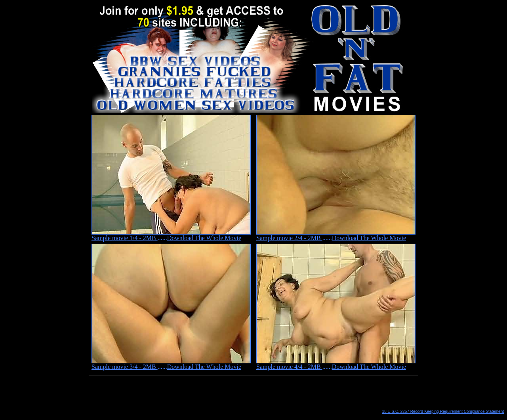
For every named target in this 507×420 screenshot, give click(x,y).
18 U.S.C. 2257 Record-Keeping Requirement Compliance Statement (443, 411)
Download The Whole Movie (204, 238)
